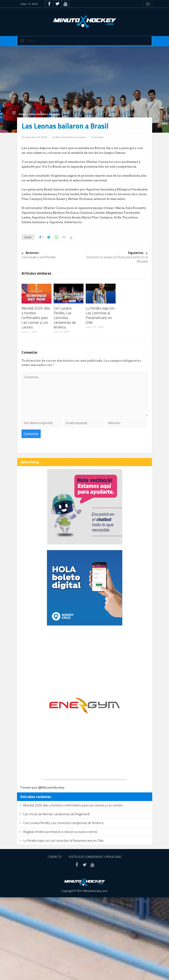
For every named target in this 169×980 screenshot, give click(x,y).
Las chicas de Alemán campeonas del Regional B (56, 814)
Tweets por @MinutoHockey (42, 787)
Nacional (54, 114)
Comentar (97, 137)
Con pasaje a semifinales (53, 255)
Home (22, 114)
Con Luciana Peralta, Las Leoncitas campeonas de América (65, 318)
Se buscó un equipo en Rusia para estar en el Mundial (116, 257)
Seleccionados (37, 114)
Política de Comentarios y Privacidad (95, 857)
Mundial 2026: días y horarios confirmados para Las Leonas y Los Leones (36, 318)
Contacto (55, 857)
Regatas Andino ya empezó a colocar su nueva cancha (60, 832)
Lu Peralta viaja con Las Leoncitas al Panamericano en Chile (100, 315)
